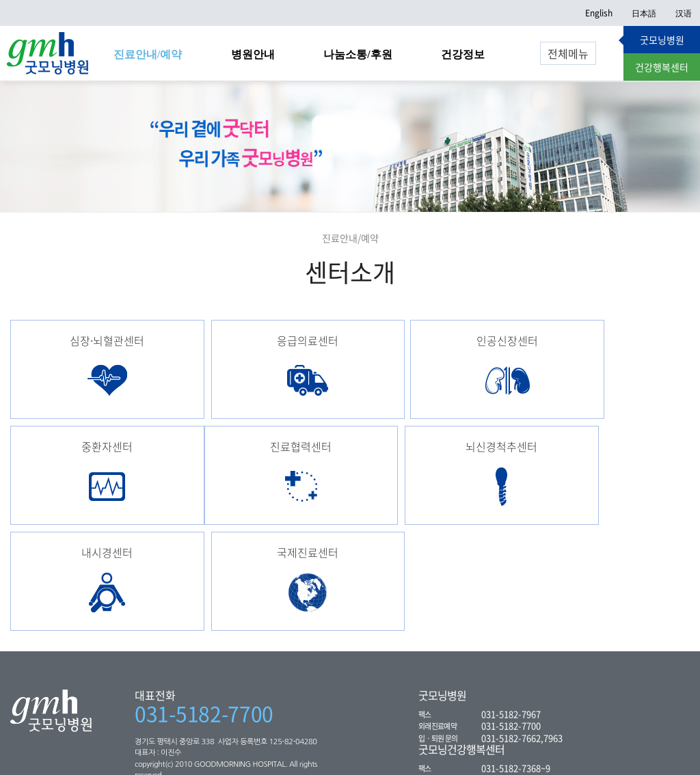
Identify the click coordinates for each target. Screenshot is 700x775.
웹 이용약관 (254, 752)
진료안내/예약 (148, 54)
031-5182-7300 (511, 682)
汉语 (684, 13)
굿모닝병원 (662, 40)
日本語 (644, 13)
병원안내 (253, 54)
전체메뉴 (568, 53)
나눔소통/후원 (358, 54)
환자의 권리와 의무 (112, 752)
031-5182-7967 (511, 617)
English (599, 13)
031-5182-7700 (204, 616)
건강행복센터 (662, 67)
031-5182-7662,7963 (522, 641)
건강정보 (463, 54)
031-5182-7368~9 (516, 671)
